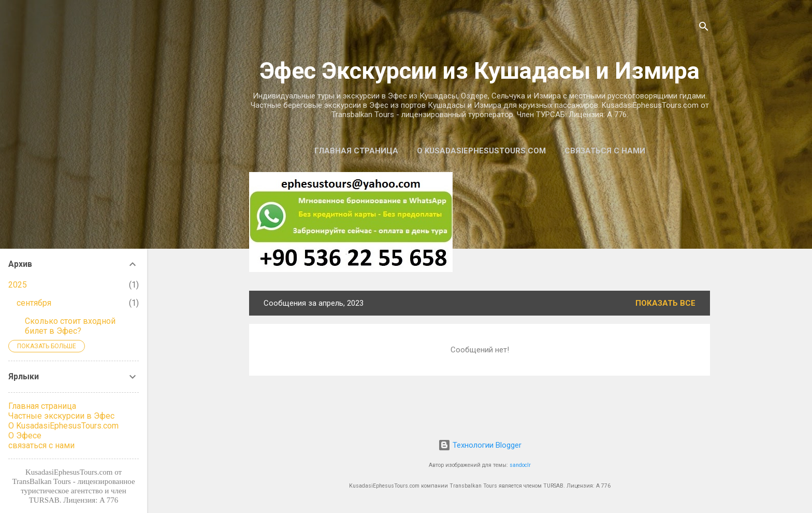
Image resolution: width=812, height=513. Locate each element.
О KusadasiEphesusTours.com (481, 151)
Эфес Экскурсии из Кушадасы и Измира (480, 71)
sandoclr (520, 465)
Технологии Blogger (480, 445)
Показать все (665, 303)
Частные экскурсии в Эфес (61, 416)
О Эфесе (25, 436)
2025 (18, 285)
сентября (34, 303)
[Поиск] (704, 28)
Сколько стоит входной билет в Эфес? (70, 326)
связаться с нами (605, 151)
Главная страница (356, 151)
